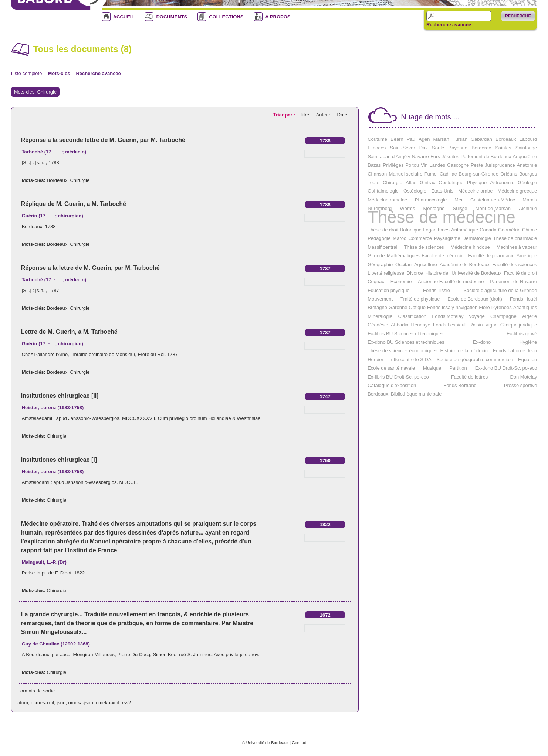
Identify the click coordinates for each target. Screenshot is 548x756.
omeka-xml (108, 703)
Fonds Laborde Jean (515, 351)
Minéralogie (380, 316)
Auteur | (325, 115)
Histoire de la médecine (465, 351)
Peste (477, 165)
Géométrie (509, 230)
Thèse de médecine (442, 217)
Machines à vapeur (517, 247)
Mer (459, 200)
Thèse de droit (383, 230)
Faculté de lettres (470, 377)
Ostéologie (415, 191)
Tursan (460, 139)
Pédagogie (379, 238)
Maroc (399, 238)
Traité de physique (420, 299)
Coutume (377, 139)
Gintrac (427, 182)
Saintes (503, 148)
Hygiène (528, 342)
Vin (424, 165)
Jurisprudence (500, 165)
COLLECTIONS (226, 17)
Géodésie (378, 325)
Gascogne (458, 165)
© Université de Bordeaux (265, 743)
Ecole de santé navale (391, 368)
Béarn (397, 139)
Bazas (374, 165)
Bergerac (481, 148)
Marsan (441, 139)
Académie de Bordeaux (465, 265)
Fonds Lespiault (450, 325)
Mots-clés (59, 73)
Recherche (518, 16)
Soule (438, 148)
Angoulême (525, 157)
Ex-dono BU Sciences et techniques (406, 342)
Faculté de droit (521, 273)
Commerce (420, 238)
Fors (435, 157)
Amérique (527, 256)
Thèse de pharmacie (515, 238)
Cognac (376, 282)
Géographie (380, 265)
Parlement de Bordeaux (486, 157)
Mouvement (380, 299)
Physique (477, 182)
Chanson (377, 174)
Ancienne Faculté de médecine (451, 282)
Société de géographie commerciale (475, 360)
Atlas (411, 182)
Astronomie (502, 182)
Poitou (412, 165)
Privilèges (393, 165)
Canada (488, 230)
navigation (466, 307)
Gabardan (481, 139)
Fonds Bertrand (460, 385)
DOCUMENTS (172, 17)
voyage (477, 316)
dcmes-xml (42, 703)
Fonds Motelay (448, 316)
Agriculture (426, 265)
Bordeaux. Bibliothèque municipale (405, 394)
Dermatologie (477, 238)
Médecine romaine (387, 200)
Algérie (530, 316)
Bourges (528, 174)
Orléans (509, 174)
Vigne (492, 325)
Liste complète (27, 73)
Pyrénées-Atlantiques (514, 307)
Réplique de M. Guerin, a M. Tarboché (74, 204)
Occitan (403, 265)
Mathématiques (403, 256)
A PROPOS (278, 17)
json (61, 703)
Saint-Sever (403, 148)
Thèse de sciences (424, 247)
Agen (424, 139)
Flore (484, 307)
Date (342, 115)
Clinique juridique (519, 325)
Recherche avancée (449, 25)
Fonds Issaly (441, 307)
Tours (373, 182)
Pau (411, 139)
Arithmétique (465, 230)
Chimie (530, 230)
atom (23, 703)
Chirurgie (80, 180)
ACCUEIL (124, 17)
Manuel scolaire (405, 174)
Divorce (415, 273)
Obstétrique (451, 182)
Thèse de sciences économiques (402, 351)
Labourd (528, 139)
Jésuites (450, 157)
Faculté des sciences (515, 265)
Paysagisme (447, 238)
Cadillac (448, 174)
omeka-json (80, 703)
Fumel (431, 174)
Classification (412, 316)
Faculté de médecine (444, 256)
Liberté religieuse (386, 273)
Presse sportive (521, 385)
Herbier (376, 360)
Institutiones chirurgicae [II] (60, 396)
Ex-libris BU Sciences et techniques (405, 334)
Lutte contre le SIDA (410, 360)
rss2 (127, 703)
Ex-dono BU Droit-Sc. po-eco (506, 368)
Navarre (420, 157)
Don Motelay (523, 377)
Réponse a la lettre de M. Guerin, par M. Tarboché (90, 268)
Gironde (376, 256)
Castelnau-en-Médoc (493, 200)
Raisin (476, 325)
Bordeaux (57, 180)
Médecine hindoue (470, 247)
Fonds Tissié (437, 290)
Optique (417, 307)
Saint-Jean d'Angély (389, 157)
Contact (299, 743)
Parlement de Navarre (513, 282)
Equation (527, 360)
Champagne (503, 316)
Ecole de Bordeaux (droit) (475, 299)
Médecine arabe (475, 191)
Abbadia (400, 325)
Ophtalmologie (383, 191)
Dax (424, 148)
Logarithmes (436, 230)
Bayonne (458, 148)
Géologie (527, 182)
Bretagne (377, 307)
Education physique (388, 290)
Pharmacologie (431, 200)
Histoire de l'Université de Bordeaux (463, 273)
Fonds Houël (524, 299)
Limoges (377, 148)
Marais (530, 200)
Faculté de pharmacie (491, 256)
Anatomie (527, 165)
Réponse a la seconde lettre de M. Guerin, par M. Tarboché (103, 140)
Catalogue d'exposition (392, 385)
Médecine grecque (517, 191)
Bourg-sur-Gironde (478, 174)
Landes (437, 165)
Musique (432, 368)
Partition (458, 368)
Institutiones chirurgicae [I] (59, 460)
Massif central (382, 247)
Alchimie (528, 208)
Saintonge (526, 148)
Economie (401, 282)
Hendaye (421, 325)
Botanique (411, 230)
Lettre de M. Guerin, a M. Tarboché (69, 332)
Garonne (398, 307)
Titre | (307, 115)
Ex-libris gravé (522, 334)
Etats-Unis (442, 191)
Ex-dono (482, 342)
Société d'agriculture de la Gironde (500, 290)
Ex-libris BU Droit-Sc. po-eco (398, 377)
